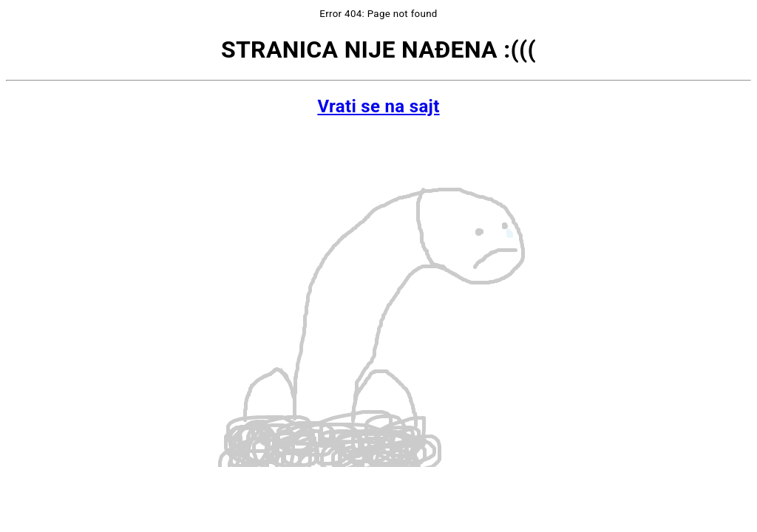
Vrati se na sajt (378, 106)
